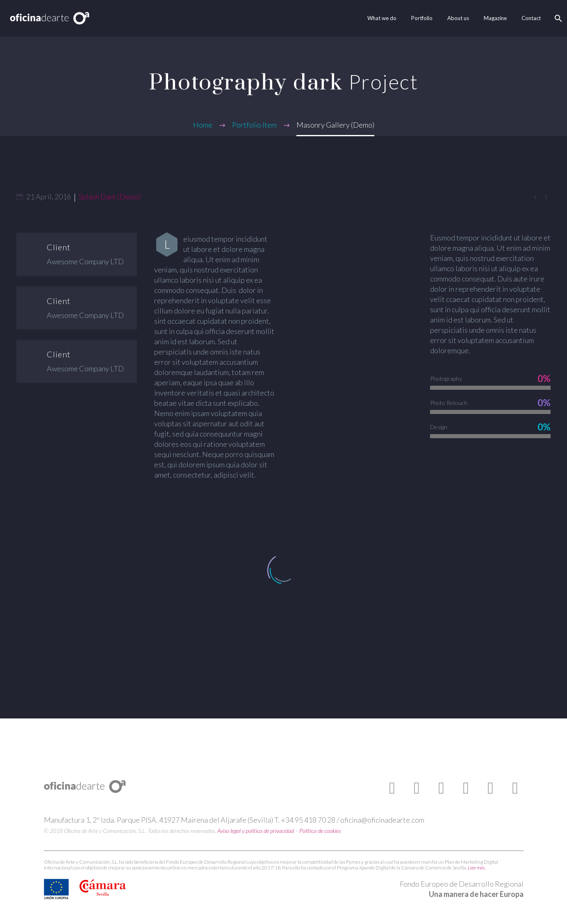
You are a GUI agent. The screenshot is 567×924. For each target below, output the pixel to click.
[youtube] (442, 788)
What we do (382, 18)
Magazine (495, 18)
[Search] (557, 18)
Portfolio (422, 18)
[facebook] (392, 788)
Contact (531, 18)
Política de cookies (320, 831)
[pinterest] (491, 788)
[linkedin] (515, 788)
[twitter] (417, 788)
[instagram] (466, 788)
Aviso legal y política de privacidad (256, 831)
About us (458, 18)
